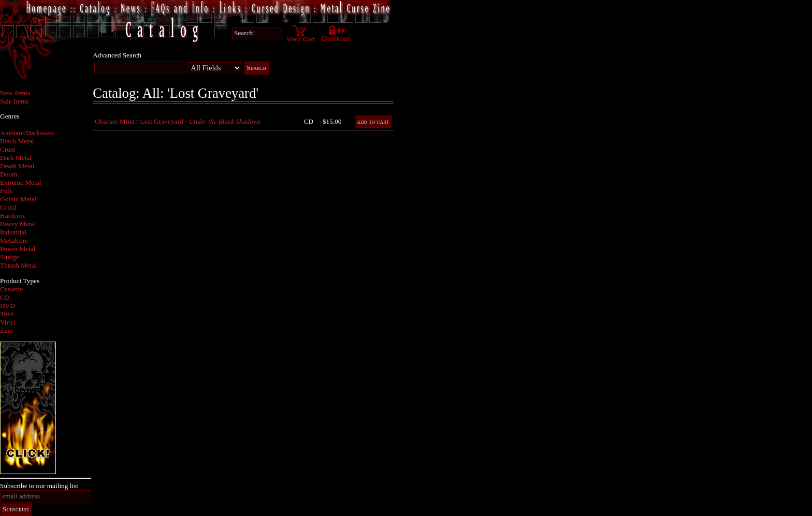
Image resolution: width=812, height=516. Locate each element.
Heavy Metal (18, 224)
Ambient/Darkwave (27, 133)
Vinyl (8, 322)
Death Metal (17, 166)
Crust (8, 149)
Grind (8, 207)
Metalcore (14, 240)
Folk (6, 191)
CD (5, 297)
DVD (8, 306)
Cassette (11, 289)
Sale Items (15, 101)
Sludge (10, 257)
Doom (9, 174)
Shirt (7, 314)
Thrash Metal (18, 265)
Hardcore (13, 216)
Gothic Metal (18, 199)
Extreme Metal (21, 182)
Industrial (13, 232)
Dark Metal (16, 158)
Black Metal (17, 141)
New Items (15, 93)
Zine (6, 330)
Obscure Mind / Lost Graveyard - (177, 121)
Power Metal (18, 249)
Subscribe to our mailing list (39, 486)
